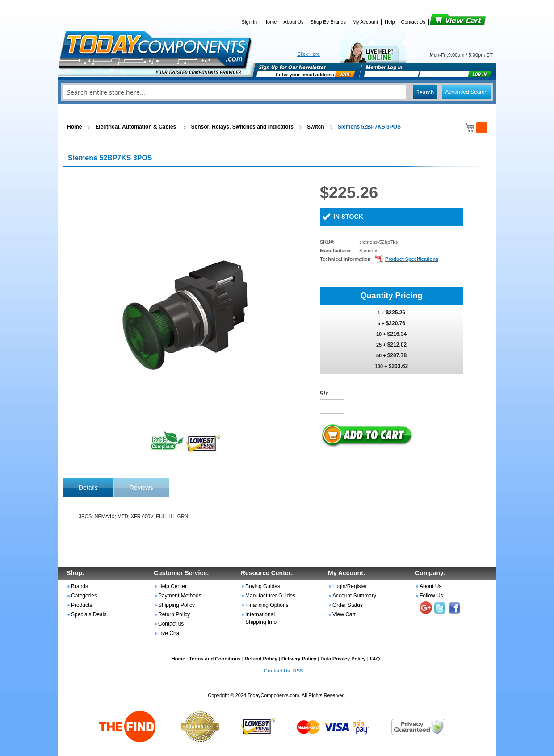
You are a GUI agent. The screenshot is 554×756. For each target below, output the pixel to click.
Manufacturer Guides (270, 596)
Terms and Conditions (215, 659)
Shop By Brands (328, 22)
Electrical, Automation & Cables (136, 127)
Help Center (172, 586)
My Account (365, 22)
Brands (80, 586)
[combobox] (277, 92)
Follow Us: (432, 596)
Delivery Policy (299, 659)
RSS (298, 671)
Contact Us (413, 22)
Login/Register (350, 586)
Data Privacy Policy (343, 659)
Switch (316, 127)
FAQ (375, 659)
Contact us (171, 624)
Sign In (249, 22)
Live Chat (170, 633)
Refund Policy (261, 659)
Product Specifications (412, 259)
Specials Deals (89, 614)
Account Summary (354, 596)
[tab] (88, 488)
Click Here (308, 54)
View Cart (443, 22)
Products (82, 605)
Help (390, 22)
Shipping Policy (176, 605)
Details (88, 488)
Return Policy (174, 614)
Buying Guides (263, 586)
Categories (84, 596)
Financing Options (267, 605)
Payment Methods (180, 596)
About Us (293, 22)
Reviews (141, 488)
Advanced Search (466, 92)
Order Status (348, 605)
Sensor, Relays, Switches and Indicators (242, 127)
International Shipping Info (261, 618)
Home (270, 22)
